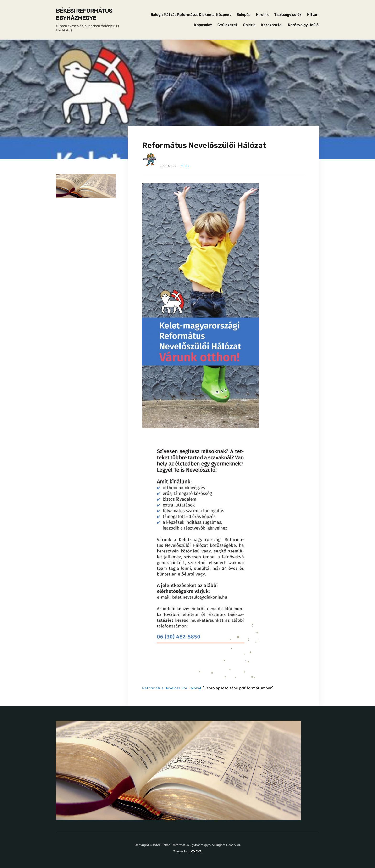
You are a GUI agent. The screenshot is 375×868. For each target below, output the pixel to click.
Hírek (185, 166)
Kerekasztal (272, 25)
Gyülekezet (227, 25)
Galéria (249, 25)
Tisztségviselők (288, 15)
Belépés (243, 15)
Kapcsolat (203, 25)
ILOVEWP (195, 851)
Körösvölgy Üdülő (303, 25)
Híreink (262, 15)
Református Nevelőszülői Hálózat (174, 688)
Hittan (313, 15)
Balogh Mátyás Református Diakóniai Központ (191, 15)
